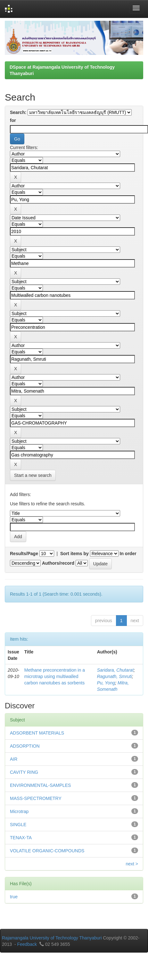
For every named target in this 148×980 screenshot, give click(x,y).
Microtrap (19, 811)
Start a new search (33, 475)
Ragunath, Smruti (115, 676)
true (14, 897)
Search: (18, 112)
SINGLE (18, 825)
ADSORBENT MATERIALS (37, 733)
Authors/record (58, 563)
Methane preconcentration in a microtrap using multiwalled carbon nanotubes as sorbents (55, 676)
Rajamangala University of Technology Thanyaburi (52, 938)
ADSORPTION (25, 746)
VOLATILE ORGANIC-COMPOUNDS (47, 851)
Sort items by (74, 554)
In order (128, 554)
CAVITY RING (24, 772)
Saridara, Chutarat (115, 670)
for (13, 120)
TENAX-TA (21, 838)
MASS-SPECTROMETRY (36, 798)
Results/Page (24, 554)
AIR (14, 759)
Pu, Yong (106, 683)
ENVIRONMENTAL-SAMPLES (40, 785)
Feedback (27, 944)
